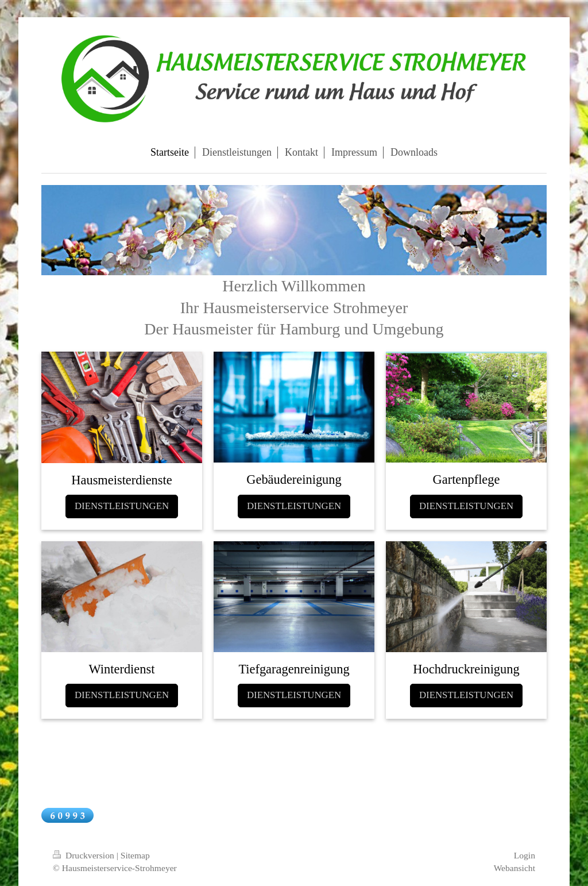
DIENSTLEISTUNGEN (122, 506)
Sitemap (135, 855)
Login (525, 855)
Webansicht (514, 868)
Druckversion (85, 855)
